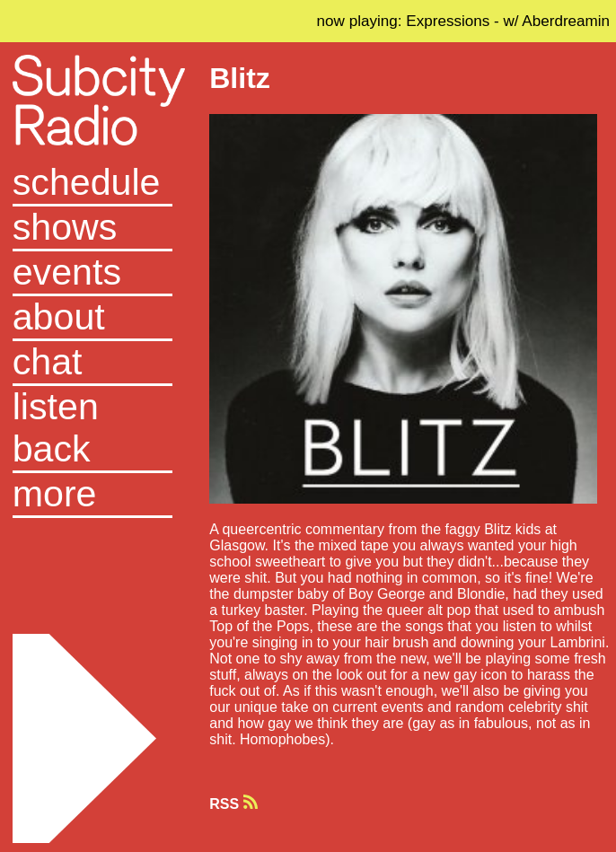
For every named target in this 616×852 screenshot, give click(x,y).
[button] (92, 496)
